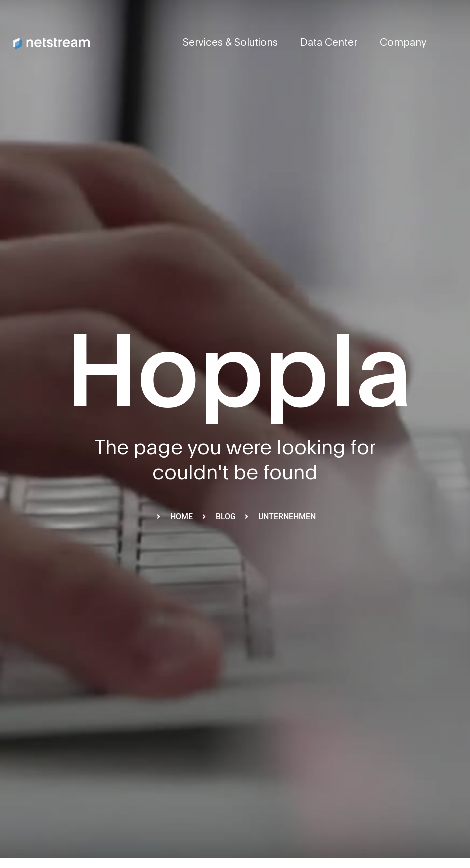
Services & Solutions (230, 43)
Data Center (329, 43)
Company (403, 43)
